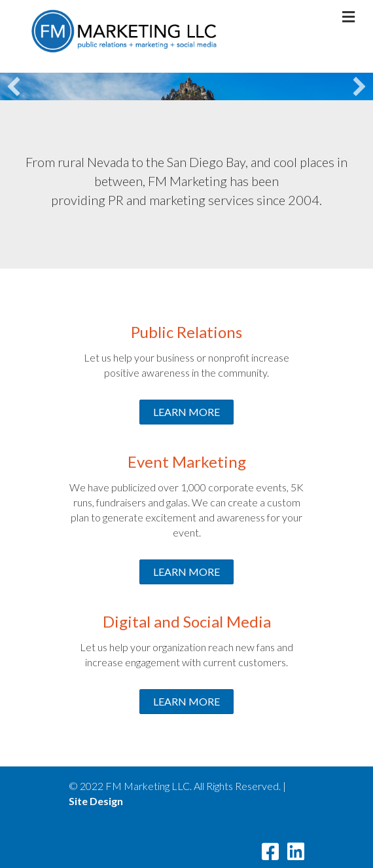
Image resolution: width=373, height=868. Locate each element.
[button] (14, 86)
